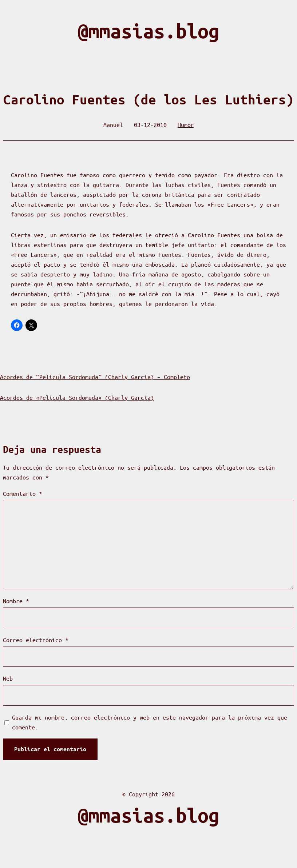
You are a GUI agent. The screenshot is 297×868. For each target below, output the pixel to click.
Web (8, 678)
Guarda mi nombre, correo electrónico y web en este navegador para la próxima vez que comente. (150, 722)
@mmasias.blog (148, 31)
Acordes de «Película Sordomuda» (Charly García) (77, 397)
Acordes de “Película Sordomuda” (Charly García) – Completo (95, 377)
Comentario (23, 493)
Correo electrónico (36, 640)
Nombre (16, 601)
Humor (186, 125)
